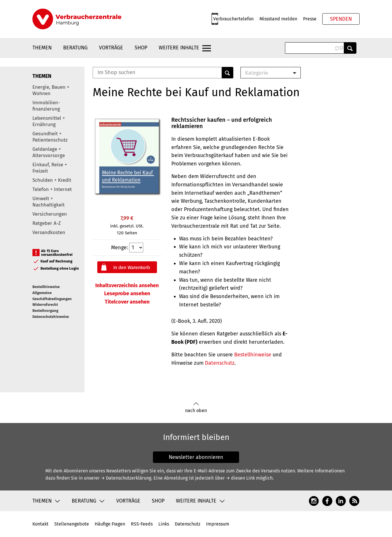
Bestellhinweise (46, 287)
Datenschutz (220, 363)
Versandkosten (49, 232)
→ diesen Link (240, 478)
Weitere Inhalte (179, 48)
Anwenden (350, 48)
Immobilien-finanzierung (46, 106)
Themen (42, 48)
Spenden (341, 19)
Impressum (218, 524)
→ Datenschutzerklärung (126, 478)
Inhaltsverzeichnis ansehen (127, 285)
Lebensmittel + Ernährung (49, 121)
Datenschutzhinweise (51, 317)
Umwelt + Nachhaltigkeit (48, 202)
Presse (310, 19)
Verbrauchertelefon (233, 19)
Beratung (75, 48)
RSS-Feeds (142, 524)
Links (164, 524)
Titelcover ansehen (127, 302)
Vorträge (111, 48)
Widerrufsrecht (45, 305)
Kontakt (40, 524)
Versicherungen (50, 214)
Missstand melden (278, 19)
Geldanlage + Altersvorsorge (49, 152)
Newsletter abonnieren (196, 457)
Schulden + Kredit (52, 180)
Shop (141, 48)
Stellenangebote (72, 524)
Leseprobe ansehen (127, 293)
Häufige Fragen (110, 524)
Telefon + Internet (52, 189)
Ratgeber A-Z (47, 223)
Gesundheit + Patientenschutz (50, 137)
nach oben (196, 408)
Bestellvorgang (45, 311)
